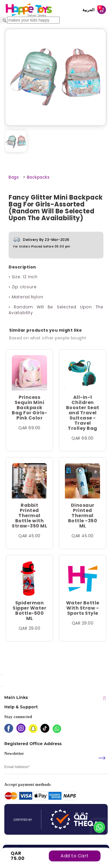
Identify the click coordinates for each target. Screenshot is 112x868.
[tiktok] (45, 729)
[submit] (102, 758)
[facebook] (9, 729)
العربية (89, 10)
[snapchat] (33, 729)
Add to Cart (75, 856)
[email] (56, 767)
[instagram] (21, 729)
